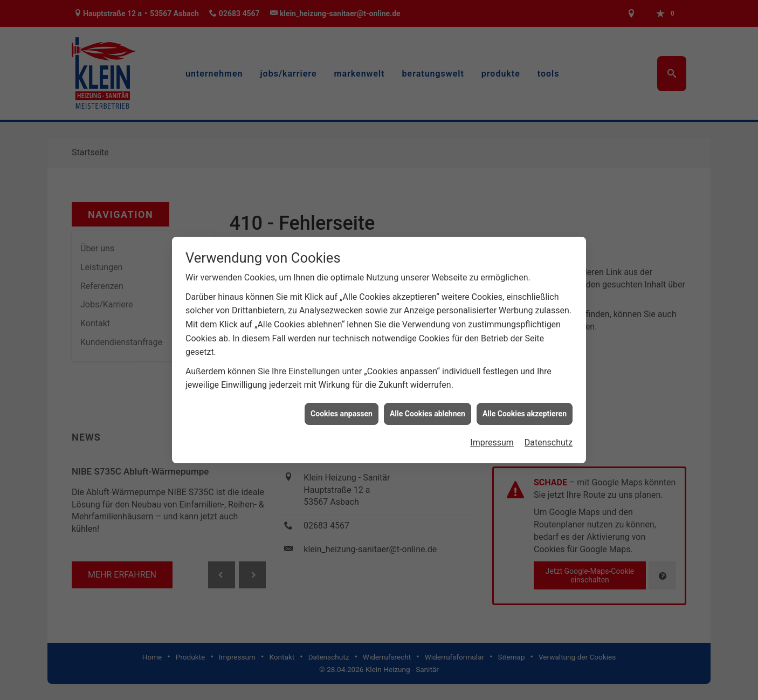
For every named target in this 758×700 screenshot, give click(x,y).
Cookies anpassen (342, 413)
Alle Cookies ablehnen (428, 413)
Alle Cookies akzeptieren (525, 413)
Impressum (492, 442)
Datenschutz (549, 442)
